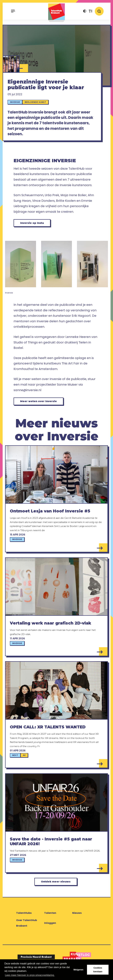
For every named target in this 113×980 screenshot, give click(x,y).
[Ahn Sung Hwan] (4, 64)
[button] (85, 11)
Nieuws (77, 917)
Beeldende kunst (36, 103)
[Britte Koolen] (7, 64)
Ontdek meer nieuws (56, 885)
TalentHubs (24, 917)
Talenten (50, 917)
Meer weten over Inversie (40, 404)
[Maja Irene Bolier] (15, 64)
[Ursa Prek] (10, 64)
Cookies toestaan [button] (98, 970)
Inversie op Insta (34, 225)
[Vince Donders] (13, 64)
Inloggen (50, 927)
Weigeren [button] (78, 970)
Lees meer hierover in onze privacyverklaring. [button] (30, 975)
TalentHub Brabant (56, 13)
